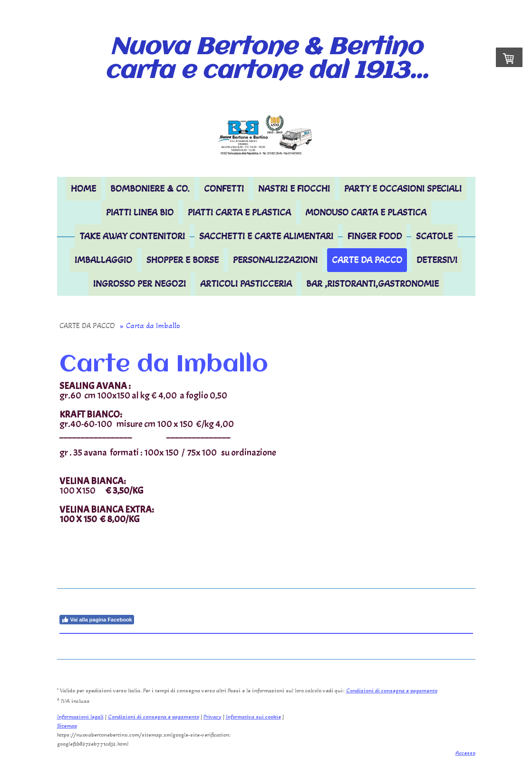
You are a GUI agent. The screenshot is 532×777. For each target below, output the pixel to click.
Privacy (213, 717)
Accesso (465, 753)
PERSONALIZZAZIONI (275, 260)
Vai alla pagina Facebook (97, 620)
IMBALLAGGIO (103, 260)
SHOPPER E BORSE (183, 260)
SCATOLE (434, 236)
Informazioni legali (80, 717)
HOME (83, 189)
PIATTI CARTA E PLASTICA (239, 213)
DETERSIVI (437, 260)
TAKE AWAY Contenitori (132, 236)
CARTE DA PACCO (367, 260)
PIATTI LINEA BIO (140, 213)
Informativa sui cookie (253, 717)
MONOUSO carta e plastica (366, 213)
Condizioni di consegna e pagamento (392, 690)
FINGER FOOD (375, 236)
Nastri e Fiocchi (294, 189)
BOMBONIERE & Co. (150, 189)
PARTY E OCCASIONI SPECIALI (403, 189)
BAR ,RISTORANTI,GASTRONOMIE (372, 284)
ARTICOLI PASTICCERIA (246, 284)
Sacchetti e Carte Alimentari (266, 236)
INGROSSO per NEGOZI (140, 284)
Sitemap (67, 726)
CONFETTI (224, 189)
